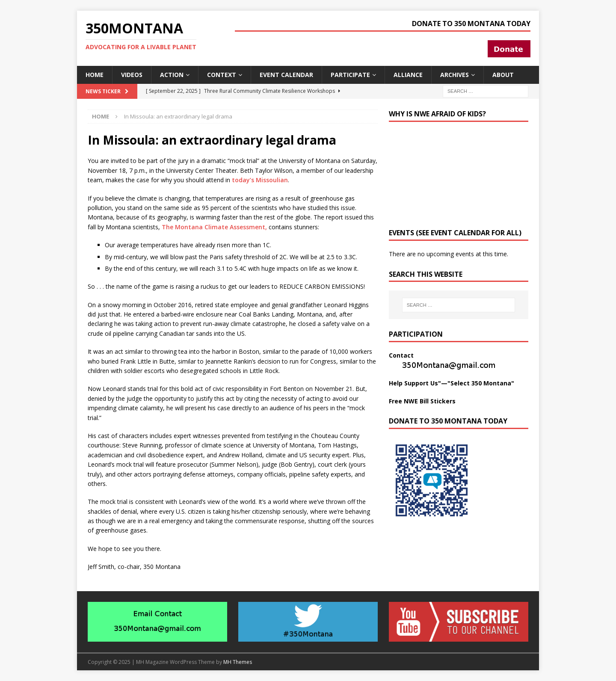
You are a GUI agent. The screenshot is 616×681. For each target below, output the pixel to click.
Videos (132, 75)
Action (172, 75)
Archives (455, 75)
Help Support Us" (415, 383)
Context (222, 75)
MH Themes (238, 662)
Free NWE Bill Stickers (422, 401)
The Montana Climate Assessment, (214, 227)
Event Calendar (286, 75)
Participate (350, 75)
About (503, 75)
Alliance (408, 75)
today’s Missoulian (260, 180)
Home (95, 75)
